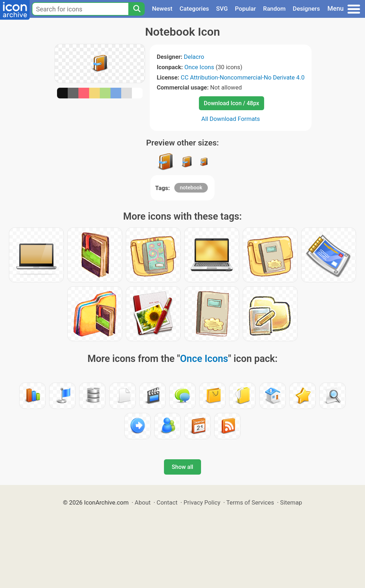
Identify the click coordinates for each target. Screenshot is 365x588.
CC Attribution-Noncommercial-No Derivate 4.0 (243, 77)
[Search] (137, 9)
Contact (167, 502)
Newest (162, 9)
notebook (191, 188)
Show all (182, 467)
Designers (306, 9)
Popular (245, 9)
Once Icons (199, 67)
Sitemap (291, 502)
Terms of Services (250, 502)
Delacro (194, 57)
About (143, 502)
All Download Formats (231, 119)
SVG (222, 9)
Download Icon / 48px (232, 103)
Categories (194, 9)
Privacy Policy (202, 502)
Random (274, 9)
